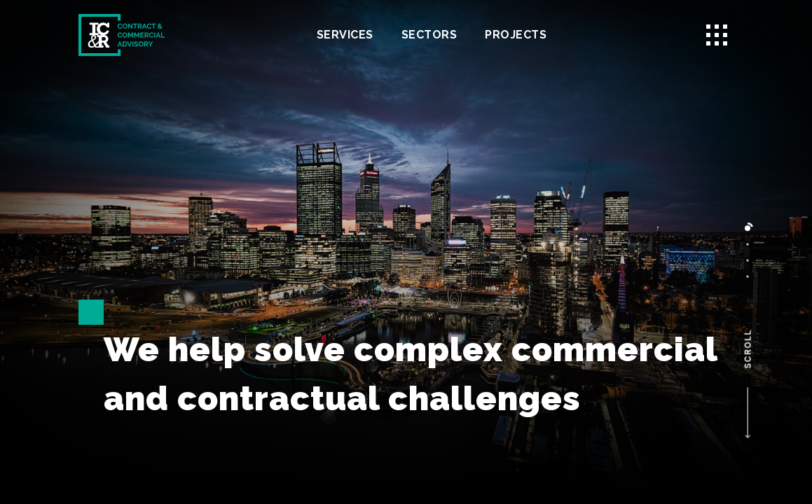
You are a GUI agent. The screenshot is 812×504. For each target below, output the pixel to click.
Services (345, 35)
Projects (516, 35)
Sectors (429, 35)
